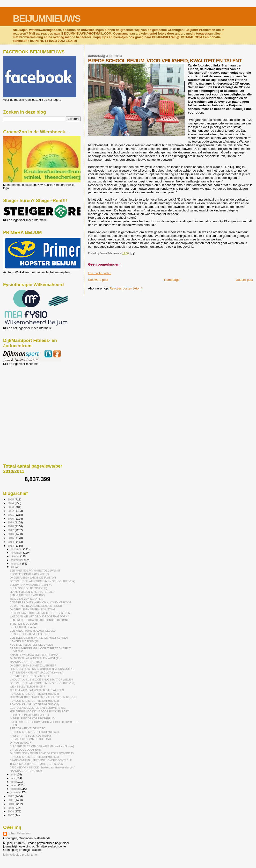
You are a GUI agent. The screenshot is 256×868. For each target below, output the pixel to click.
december (17, 549)
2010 (11, 804)
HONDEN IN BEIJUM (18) (25, 641)
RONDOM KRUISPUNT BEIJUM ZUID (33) (34, 701)
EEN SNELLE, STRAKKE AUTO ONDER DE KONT (39, 620)
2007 (11, 815)
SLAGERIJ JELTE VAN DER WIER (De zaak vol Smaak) (42, 746)
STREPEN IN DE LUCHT (24, 624)
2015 (11, 538)
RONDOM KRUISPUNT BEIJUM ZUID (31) (34, 732)
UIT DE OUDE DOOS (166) (25, 750)
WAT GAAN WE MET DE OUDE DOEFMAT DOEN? (39, 616)
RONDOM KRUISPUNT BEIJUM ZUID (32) (34, 704)
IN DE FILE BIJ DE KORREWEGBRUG (32, 718)
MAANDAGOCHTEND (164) (26, 771)
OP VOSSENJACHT (21, 743)
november (17, 553)
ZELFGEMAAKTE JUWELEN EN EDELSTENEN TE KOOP (43, 697)
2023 (11, 507)
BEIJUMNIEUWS (47, 18)
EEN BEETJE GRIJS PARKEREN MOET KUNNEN (39, 638)
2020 (11, 518)
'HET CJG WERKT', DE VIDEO (27, 728)
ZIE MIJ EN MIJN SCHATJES (26, 599)
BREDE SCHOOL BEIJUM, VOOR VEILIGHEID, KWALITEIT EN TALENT (165, 61)
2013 (11, 546)
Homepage (172, 280)
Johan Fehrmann (19, 833)
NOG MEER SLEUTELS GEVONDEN (31, 645)
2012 (11, 796)
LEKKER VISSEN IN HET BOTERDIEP (32, 592)
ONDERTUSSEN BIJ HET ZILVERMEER (33, 665)
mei (13, 778)
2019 (11, 522)
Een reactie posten (99, 273)
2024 (11, 503)
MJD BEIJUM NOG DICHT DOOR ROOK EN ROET (39, 711)
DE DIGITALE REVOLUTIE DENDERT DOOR (36, 606)
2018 (11, 526)
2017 (11, 530)
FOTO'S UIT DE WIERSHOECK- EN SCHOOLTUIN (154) (42, 581)
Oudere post (244, 280)
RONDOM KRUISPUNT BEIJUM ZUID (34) (34, 694)
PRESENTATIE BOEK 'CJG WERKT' (31, 736)
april (14, 782)
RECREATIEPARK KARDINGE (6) (29, 574)
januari (15, 792)
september (17, 560)
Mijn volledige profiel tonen (21, 855)
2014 (11, 542)
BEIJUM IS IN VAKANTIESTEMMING (31, 585)
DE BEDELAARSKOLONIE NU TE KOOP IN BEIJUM (40, 613)
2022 (11, 511)
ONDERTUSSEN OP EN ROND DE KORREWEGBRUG (42, 753)
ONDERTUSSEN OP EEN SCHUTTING (32, 609)
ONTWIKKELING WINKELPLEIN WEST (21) (35, 658)
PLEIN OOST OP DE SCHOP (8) (28, 588)
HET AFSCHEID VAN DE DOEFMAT (30, 739)
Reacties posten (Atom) (126, 288)
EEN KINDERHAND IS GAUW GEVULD (33, 631)
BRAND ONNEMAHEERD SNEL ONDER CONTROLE (41, 760)
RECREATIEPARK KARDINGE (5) (29, 715)
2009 (11, 808)
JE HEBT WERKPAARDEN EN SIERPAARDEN (37, 690)
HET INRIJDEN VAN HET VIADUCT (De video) (36, 673)
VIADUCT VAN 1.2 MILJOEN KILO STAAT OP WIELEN (41, 680)
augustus (16, 564)
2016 (11, 534)
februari (16, 789)
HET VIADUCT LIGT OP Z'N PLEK (29, 676)
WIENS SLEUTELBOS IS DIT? (27, 687)
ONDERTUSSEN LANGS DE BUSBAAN (33, 578)
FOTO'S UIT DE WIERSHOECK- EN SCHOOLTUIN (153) (42, 683)
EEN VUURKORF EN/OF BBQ (27, 595)
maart (15, 785)
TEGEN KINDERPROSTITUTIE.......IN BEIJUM (37, 764)
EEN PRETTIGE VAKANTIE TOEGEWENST (35, 571)
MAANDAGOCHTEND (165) (26, 662)
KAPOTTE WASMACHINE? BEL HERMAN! (34, 655)
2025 (11, 499)
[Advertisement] (25, 392)
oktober (15, 556)
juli (13, 567)
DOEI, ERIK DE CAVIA (23, 627)
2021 (11, 515)
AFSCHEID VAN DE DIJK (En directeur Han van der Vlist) (42, 767)
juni (13, 774)
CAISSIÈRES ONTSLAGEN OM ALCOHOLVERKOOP (41, 602)
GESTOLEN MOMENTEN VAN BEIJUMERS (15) (38, 708)
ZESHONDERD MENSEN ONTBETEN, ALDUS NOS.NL (42, 669)
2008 (11, 811)
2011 (11, 800)
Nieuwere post (98, 280)
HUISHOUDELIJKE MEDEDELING (30, 634)
